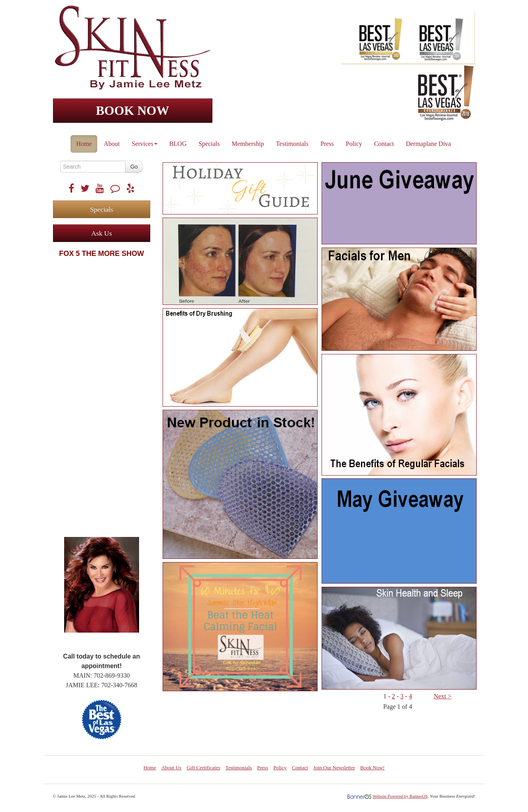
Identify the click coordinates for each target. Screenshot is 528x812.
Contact (384, 144)
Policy (354, 144)
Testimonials (292, 144)
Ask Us (102, 233)
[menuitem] (84, 142)
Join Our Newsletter (334, 768)
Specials (209, 144)
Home (84, 144)
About (112, 144)
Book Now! (372, 768)
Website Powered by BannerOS (400, 796)
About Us (171, 768)
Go (134, 167)
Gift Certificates (203, 768)
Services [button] (144, 144)
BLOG (178, 144)
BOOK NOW (132, 110)
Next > (442, 696)
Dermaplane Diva (428, 144)
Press (327, 144)
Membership (248, 144)
